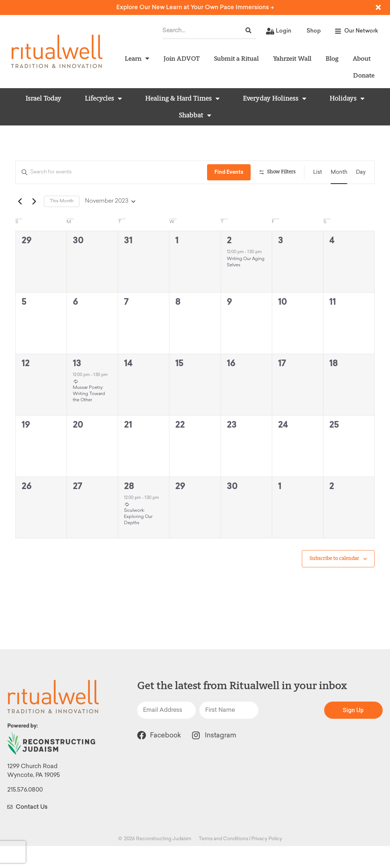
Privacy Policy (267, 861)
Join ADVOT (182, 58)
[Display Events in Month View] (339, 172)
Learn (137, 59)
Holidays (347, 98)
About (362, 58)
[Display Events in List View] (318, 172)
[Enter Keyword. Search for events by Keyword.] (112, 172)
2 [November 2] (229, 262)
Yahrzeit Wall (292, 58)
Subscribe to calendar (334, 580)
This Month (62, 223)
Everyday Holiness (275, 98)
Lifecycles (103, 98)
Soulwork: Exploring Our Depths (138, 539)
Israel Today (44, 98)
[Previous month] (20, 223)
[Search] (248, 31)
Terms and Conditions (223, 861)
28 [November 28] (129, 508)
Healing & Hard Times (182, 98)
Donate (364, 75)
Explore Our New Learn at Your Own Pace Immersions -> (195, 7)
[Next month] (34, 223)
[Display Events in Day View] (361, 172)
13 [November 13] (77, 385)
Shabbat (195, 115)
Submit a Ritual (236, 58)
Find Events (230, 172)
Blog (332, 58)
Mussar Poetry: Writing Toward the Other (89, 416)
